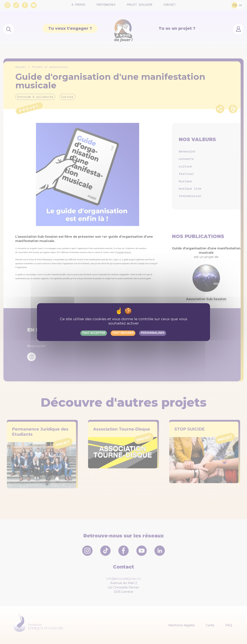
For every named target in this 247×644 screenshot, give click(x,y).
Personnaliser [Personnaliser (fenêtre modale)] (153, 333)
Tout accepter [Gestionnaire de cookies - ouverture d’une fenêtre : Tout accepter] (94, 333)
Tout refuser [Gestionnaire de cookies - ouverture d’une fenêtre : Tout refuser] (123, 333)
